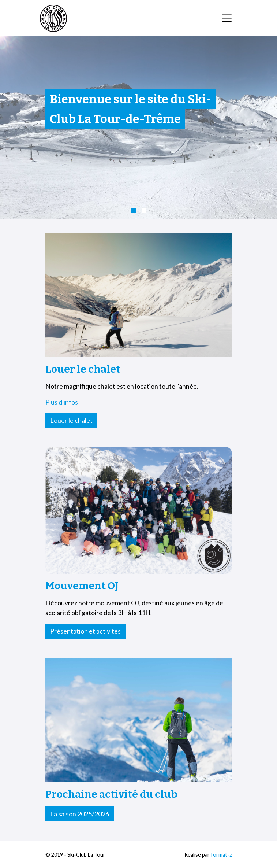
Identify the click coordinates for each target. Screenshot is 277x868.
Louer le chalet (71, 420)
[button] (134, 210)
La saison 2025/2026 (80, 814)
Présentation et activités (85, 631)
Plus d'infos (62, 402)
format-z (221, 855)
